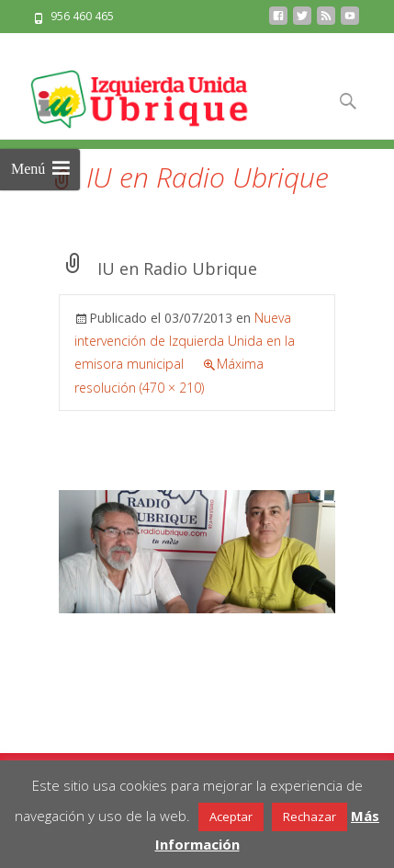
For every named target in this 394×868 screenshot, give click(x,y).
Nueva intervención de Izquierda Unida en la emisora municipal (185, 341)
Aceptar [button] (231, 817)
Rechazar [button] (310, 817)
